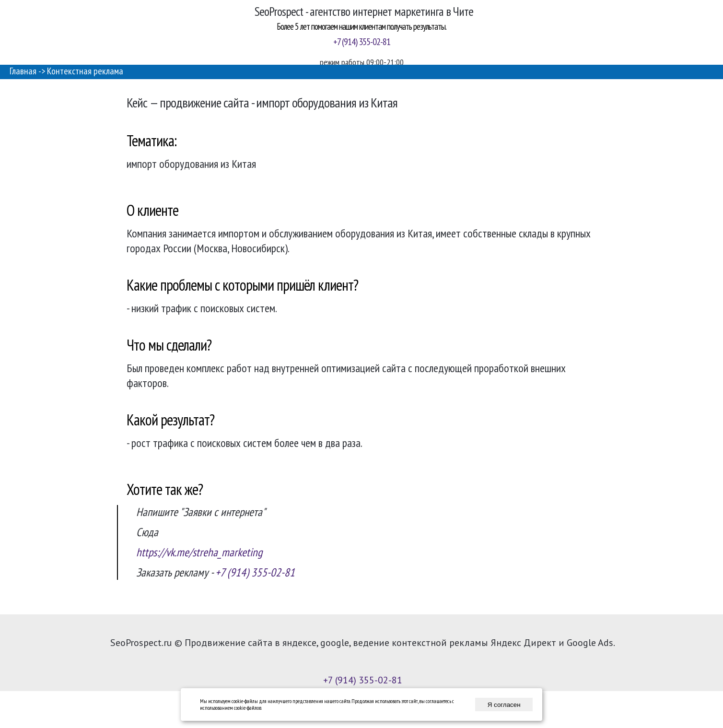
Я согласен (504, 705)
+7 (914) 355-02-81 (362, 42)
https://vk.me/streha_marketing (199, 552)
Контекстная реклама (85, 71)
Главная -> (27, 71)
